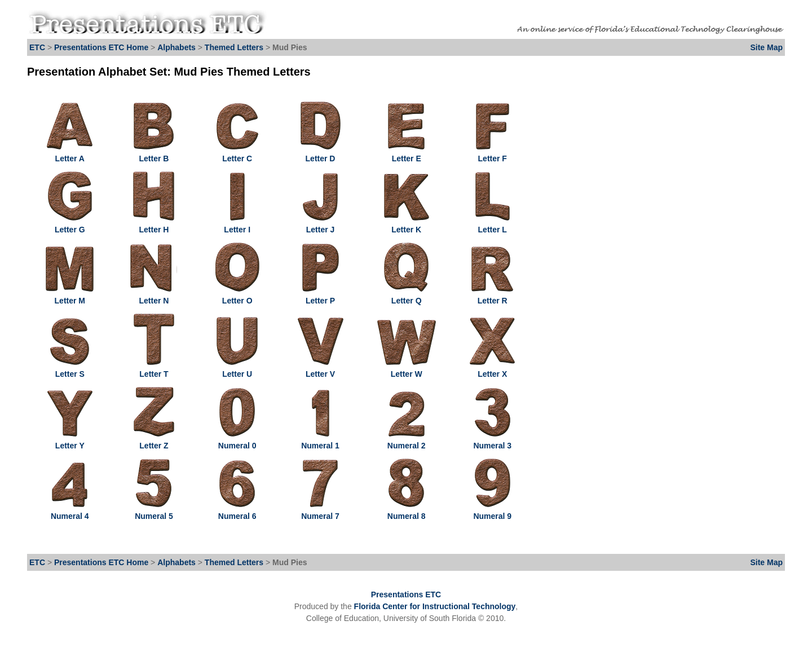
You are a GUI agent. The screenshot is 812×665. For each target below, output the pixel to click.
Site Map (766, 47)
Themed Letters (234, 47)
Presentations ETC (406, 594)
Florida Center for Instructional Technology (435, 606)
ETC (37, 47)
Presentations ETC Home (101, 47)
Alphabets (176, 47)
